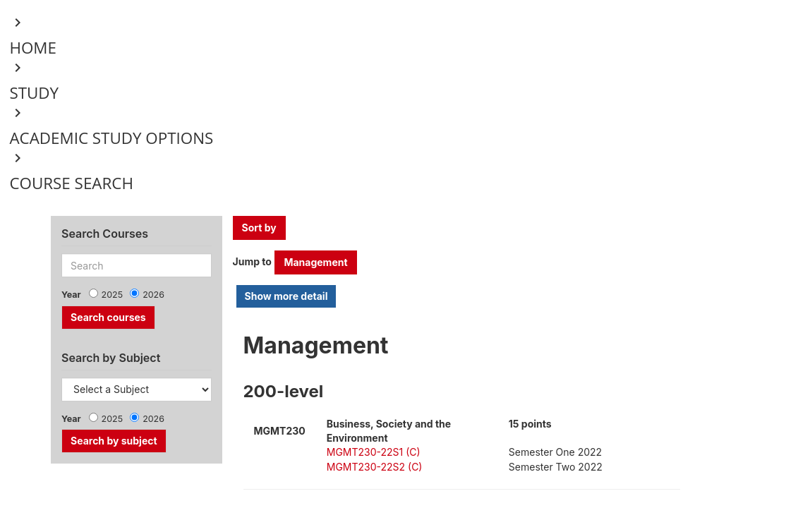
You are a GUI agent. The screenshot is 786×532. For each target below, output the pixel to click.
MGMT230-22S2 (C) (375, 467)
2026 (153, 295)
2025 (113, 295)
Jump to (252, 261)
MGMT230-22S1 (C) (374, 452)
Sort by (259, 228)
